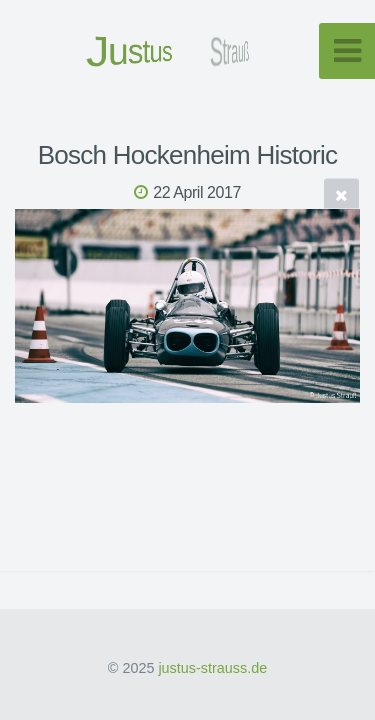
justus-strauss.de (212, 668)
